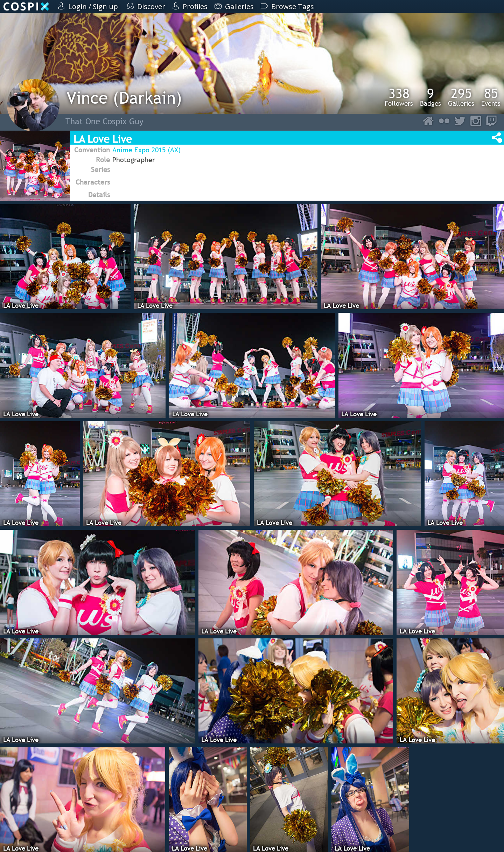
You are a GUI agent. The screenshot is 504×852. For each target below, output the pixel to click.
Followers (399, 97)
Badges (430, 97)
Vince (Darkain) (124, 98)
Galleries (461, 97)
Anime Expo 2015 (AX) (146, 150)
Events (491, 97)
